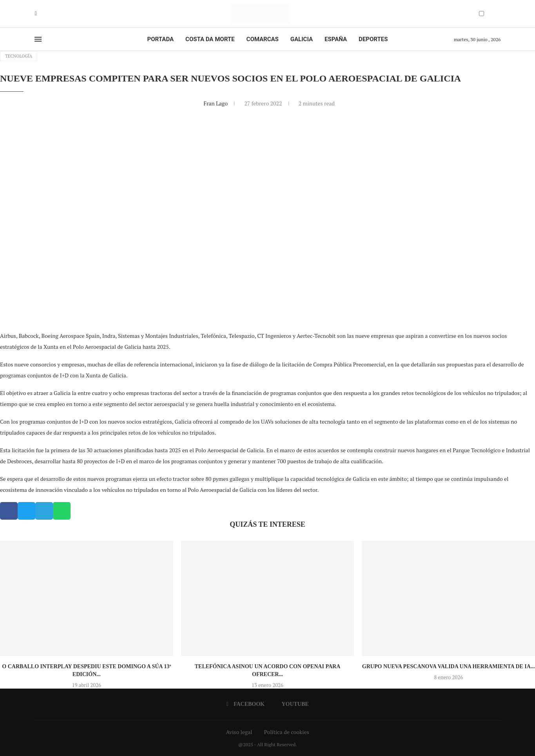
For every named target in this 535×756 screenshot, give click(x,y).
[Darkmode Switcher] (481, 14)
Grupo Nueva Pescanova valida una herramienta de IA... (449, 666)
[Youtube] (42, 14)
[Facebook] (36, 14)
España (336, 39)
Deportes (373, 39)
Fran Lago (216, 103)
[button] (9, 511)
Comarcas (263, 39)
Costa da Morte (210, 39)
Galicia (302, 39)
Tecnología (19, 56)
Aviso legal (239, 732)
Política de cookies (286, 732)
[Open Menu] (38, 39)
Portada (160, 39)
